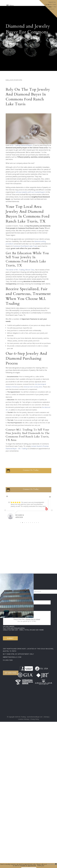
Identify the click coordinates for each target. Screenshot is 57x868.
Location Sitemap (24, 719)
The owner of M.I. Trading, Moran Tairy (20, 270)
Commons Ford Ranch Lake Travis (25, 246)
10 (38, 523)
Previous (5, 510)
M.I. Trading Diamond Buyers (22, 145)
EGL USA (41, 669)
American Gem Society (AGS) (33, 387)
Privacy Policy (35, 719)
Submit (10, 638)
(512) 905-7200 (52, 864)
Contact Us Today (31, 470)
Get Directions (11, 673)
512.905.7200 (8, 660)
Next (52, 510)
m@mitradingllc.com (12, 657)
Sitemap (46, 717)
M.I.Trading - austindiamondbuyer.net (30, 717)
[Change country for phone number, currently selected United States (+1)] (27, 592)
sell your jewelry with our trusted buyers (30, 192)
